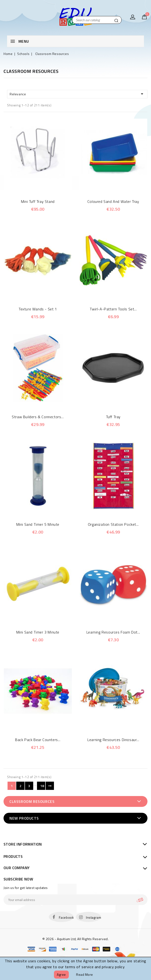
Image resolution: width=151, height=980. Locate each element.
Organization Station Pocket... (113, 524)
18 (42, 786)
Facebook (66, 917)
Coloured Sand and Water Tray (113, 201)
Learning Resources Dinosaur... (113, 740)
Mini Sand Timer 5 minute (38, 524)
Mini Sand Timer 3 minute (38, 632)
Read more (85, 974)
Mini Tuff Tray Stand (38, 201)
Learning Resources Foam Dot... (113, 632)
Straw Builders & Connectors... (38, 417)
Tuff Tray (113, 417)
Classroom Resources (32, 801)
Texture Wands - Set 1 (38, 309)
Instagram (94, 917)
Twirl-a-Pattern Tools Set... (113, 309)
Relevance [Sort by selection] (77, 94)
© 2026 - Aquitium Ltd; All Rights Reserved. (76, 939)
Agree (61, 974)
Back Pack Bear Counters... (38, 740)
